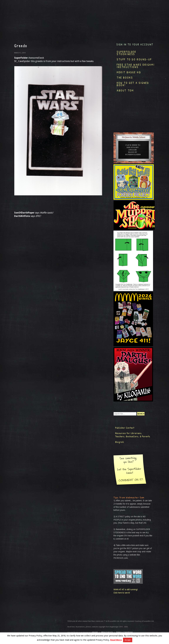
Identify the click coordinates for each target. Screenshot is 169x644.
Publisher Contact (125, 428)
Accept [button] (128, 640)
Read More (116, 640)
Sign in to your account (135, 44)
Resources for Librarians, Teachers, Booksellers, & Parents (133, 435)
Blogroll (120, 442)
